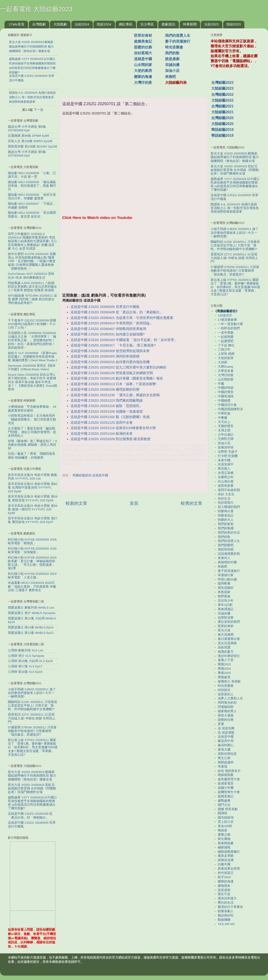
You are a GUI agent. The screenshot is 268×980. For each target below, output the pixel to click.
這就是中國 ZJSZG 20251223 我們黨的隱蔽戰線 (107, 400)
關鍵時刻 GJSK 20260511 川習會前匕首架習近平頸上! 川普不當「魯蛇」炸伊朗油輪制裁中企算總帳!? (33, 706)
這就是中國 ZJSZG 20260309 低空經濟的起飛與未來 (110, 351)
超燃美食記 (143, 41)
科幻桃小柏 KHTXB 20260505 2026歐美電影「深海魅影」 (32, 550)
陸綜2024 (104, 24)
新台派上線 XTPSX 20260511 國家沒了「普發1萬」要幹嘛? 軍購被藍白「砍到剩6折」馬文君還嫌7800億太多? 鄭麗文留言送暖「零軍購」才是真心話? (33, 747)
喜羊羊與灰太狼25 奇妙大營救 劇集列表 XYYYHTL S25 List (33, 477)
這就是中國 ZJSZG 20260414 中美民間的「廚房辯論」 (112, 323)
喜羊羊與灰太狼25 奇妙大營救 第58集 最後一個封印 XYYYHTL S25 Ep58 (33, 509)
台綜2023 (211, 24)
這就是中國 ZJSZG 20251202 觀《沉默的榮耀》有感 (110, 417)
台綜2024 (82, 24)
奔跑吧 (170, 77)
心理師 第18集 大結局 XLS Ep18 (30, 661)
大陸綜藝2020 (222, 124)
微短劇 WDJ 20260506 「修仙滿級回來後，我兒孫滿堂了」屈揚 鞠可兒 (32, 186)
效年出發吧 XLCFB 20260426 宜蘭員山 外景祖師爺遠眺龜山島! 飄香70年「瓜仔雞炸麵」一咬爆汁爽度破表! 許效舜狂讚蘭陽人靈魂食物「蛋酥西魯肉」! (32, 261)
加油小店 (172, 71)
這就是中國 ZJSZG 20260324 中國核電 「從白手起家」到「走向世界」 (124, 340)
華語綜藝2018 (222, 135)
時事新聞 (190, 24)
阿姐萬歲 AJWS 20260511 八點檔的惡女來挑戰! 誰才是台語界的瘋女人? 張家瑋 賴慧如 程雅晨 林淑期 (32, 287)
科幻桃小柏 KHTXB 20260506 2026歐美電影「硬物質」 (32, 541)
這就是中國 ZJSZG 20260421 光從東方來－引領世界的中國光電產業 (122, 318)
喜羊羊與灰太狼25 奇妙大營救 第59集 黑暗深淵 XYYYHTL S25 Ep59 (33, 498)
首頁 (134, 503)
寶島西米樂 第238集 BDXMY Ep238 (33, 147)
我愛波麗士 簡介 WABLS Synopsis (32, 613)
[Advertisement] (99, 61)
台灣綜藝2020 (222, 118)
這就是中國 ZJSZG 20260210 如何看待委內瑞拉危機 (110, 362)
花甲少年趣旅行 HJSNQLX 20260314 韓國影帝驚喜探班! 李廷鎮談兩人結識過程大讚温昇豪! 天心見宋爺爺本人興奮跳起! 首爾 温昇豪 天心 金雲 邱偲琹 (32, 241)
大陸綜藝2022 (222, 100)
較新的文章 (76, 503)
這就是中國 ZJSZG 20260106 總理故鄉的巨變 (105, 389)
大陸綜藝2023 (222, 88)
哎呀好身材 (143, 35)
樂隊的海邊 (143, 77)
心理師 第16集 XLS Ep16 (25, 672)
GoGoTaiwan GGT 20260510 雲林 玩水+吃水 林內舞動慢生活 (31, 276)
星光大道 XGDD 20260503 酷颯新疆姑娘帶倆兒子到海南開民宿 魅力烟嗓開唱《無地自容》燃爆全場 (32, 776)
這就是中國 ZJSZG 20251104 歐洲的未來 (101, 434)
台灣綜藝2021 (222, 106)
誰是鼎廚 (172, 59)
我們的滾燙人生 (178, 35)
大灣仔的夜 (143, 83)
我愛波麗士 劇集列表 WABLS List (31, 608)
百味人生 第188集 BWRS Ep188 (30, 141)
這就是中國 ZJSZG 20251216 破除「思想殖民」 (107, 406)
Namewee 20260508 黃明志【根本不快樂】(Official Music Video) (32, 367)
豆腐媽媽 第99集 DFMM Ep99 (28, 136)
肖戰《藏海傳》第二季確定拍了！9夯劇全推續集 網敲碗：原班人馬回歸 (32, 445)
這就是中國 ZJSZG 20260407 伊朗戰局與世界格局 (108, 329)
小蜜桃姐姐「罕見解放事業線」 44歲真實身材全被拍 (32, 408)
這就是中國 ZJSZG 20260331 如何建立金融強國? (108, 334)
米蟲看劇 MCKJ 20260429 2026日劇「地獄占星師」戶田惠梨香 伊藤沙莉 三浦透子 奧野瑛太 (32, 586)
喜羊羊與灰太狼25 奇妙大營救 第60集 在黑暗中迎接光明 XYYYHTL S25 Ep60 (33, 488)
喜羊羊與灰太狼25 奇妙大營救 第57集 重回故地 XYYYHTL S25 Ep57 (33, 520)
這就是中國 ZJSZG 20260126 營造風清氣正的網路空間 (112, 373)
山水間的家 (143, 65)
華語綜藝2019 (222, 130)
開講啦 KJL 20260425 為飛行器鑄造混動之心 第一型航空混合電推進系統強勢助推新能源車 (235, 208)
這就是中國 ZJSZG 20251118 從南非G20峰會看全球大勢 (113, 428)
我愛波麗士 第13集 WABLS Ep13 (31, 633)
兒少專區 (147, 24)
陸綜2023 (234, 24)
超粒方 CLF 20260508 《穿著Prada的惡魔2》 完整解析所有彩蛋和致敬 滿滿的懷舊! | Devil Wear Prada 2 (33, 357)
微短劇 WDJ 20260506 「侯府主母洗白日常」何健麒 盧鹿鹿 (32, 197)
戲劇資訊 (168, 24)
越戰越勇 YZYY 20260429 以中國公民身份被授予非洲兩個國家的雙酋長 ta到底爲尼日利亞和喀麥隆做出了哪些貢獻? (32, 803)
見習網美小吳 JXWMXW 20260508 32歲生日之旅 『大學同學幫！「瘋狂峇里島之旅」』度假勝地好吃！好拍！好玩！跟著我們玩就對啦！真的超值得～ (32, 340)
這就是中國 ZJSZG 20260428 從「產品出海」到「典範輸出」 (117, 312)
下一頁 (39, 110)
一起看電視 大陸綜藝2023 (36, 9)
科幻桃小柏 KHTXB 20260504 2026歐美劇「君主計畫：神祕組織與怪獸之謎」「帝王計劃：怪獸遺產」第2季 (32, 563)
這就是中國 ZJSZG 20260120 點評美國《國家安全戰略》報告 (117, 378)
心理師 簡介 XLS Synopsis (26, 656)
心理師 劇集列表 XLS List (25, 650)
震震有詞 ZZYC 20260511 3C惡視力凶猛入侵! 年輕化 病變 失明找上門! (32, 718)
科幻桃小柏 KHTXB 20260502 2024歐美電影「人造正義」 (32, 576)
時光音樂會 (174, 47)
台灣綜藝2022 (222, 94)
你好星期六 (143, 53)
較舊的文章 (192, 503)
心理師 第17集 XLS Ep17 (25, 666)
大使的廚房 (143, 71)
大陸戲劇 (60, 24)
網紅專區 (126, 24)
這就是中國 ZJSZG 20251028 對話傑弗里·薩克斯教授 (110, 439)
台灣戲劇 (39, 24)
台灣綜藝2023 (222, 83)
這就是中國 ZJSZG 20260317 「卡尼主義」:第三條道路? (113, 345)
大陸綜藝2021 (222, 112)
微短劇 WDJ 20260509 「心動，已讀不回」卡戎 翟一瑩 (32, 175)
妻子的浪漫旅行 (178, 41)
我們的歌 (172, 53)
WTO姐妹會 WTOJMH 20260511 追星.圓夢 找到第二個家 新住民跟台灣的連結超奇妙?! (32, 299)
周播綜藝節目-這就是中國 (90, 475)
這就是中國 (143, 59)
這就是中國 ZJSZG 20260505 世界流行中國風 (105, 307)
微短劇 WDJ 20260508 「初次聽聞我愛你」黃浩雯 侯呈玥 (32, 215)
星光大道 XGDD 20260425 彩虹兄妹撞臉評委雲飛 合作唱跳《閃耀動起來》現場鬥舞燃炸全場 (32, 788)
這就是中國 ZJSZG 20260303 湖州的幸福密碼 (105, 356)
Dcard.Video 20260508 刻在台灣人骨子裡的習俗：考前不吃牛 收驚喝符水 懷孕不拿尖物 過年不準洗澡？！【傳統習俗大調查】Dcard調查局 (32, 382)
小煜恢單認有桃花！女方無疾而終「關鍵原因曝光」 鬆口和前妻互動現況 (32, 419)
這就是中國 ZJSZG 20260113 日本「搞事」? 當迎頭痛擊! (114, 384)
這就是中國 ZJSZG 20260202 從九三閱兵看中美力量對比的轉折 (118, 367)
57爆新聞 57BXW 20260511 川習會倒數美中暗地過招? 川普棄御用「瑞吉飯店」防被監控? (32, 731)
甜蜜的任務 (143, 47)
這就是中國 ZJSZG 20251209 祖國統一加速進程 (107, 412)
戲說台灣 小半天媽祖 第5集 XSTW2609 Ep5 (27, 154)
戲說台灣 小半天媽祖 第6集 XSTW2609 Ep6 (27, 128)
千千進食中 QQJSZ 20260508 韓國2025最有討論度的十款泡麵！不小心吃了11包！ (32, 324)
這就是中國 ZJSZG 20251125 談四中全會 (101, 423)
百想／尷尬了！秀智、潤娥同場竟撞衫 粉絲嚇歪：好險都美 (32, 456)
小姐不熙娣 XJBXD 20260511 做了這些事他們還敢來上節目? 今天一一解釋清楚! (32, 693)
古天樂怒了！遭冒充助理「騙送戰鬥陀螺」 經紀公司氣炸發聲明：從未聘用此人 (32, 432)
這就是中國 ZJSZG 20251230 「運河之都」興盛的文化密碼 (115, 395)
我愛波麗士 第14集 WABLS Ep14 (31, 627)
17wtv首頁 (17, 24)
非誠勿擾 (172, 65)
